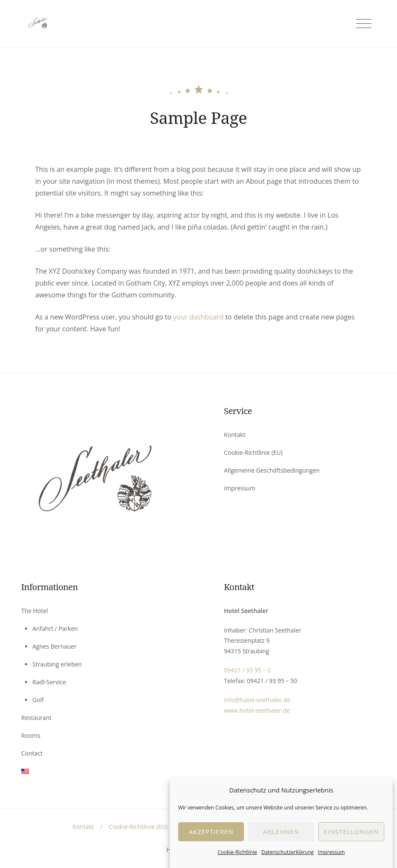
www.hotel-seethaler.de (257, 710)
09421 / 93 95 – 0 (247, 670)
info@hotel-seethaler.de (257, 700)
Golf (38, 700)
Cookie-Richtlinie (237, 863)
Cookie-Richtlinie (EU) (253, 452)
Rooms (31, 735)
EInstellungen (351, 842)
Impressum (331, 863)
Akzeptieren (211, 842)
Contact (32, 753)
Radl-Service (49, 682)
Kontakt (235, 435)
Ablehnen (281, 842)
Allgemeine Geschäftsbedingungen (272, 470)
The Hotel (35, 611)
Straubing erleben (57, 664)
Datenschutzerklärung (288, 863)
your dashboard (198, 317)
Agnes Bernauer (54, 646)
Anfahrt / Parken (55, 629)
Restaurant (36, 718)
